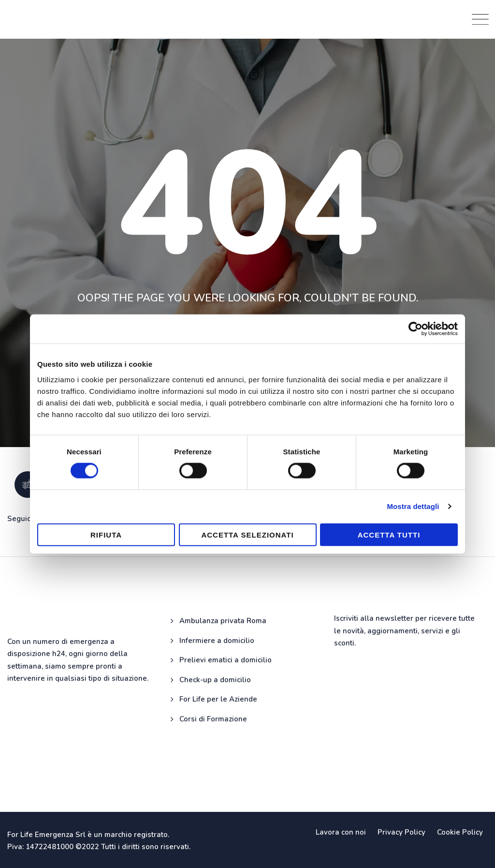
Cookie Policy (460, 832)
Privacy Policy (401, 832)
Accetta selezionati (247, 534)
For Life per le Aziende (218, 699)
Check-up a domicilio (215, 680)
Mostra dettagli (413, 506)
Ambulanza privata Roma (223, 621)
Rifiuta (106, 534)
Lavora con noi (341, 832)
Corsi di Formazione (213, 719)
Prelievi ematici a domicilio (226, 660)
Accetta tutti (389, 534)
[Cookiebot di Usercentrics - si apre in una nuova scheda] (415, 329)
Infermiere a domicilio (217, 641)
